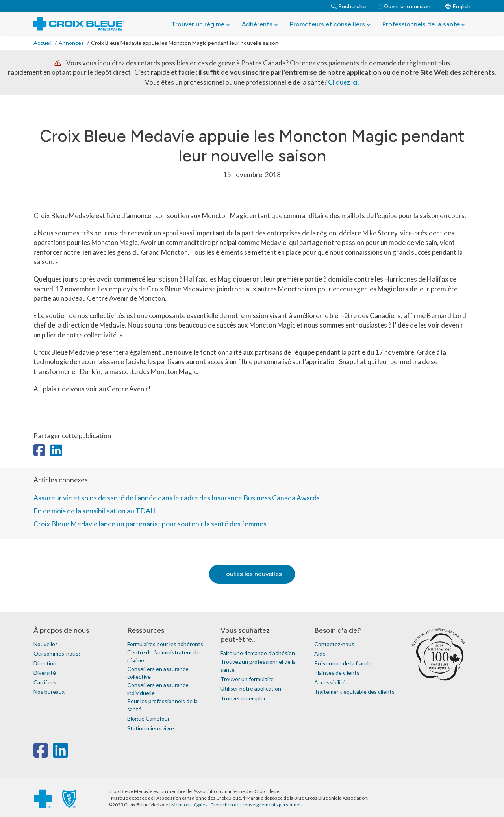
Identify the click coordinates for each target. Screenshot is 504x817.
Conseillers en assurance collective (158, 673)
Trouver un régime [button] (201, 24)
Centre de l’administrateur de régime (163, 656)
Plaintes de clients (337, 673)
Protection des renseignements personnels (257, 805)
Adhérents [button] (260, 24)
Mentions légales (190, 805)
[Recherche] (348, 6)
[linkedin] (60, 754)
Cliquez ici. (344, 82)
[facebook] (42, 754)
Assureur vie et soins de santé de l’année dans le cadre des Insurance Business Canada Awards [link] (177, 498)
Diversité (45, 673)
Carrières (45, 682)
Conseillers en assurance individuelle (158, 689)
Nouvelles (46, 644)
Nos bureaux (49, 692)
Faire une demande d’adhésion (258, 653)
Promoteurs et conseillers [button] (330, 24)
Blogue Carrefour (148, 718)
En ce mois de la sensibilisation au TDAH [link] (95, 511)
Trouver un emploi (243, 698)
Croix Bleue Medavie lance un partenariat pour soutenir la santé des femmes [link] (150, 524)
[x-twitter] (52, 754)
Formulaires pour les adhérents (165, 644)
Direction (45, 663)
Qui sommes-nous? (57, 653)
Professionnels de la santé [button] (424, 24)
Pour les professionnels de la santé (162, 705)
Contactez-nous (334, 644)
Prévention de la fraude (343, 663)
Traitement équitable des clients (354, 692)
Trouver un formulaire (247, 679)
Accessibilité (330, 682)
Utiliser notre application (251, 688)
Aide (320, 653)
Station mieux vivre (151, 728)
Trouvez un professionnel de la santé (258, 666)
